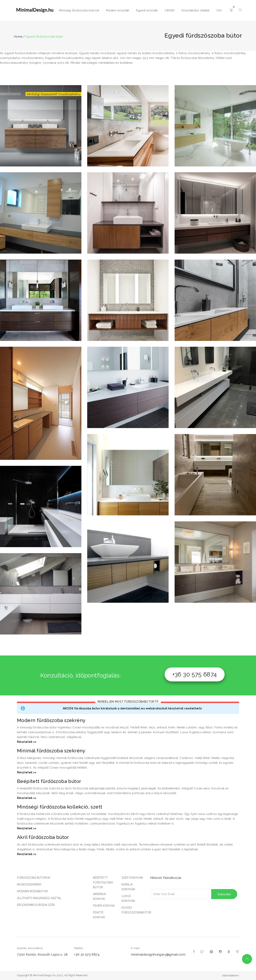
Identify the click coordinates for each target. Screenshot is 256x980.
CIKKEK (170, 10)
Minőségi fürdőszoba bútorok (79, 10)
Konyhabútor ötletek (196, 10)
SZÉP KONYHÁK (132, 878)
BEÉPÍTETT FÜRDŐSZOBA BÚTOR (103, 882)
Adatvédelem (230, 976)
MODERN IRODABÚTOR (32, 891)
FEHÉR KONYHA (104, 906)
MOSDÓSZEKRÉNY (29, 884)
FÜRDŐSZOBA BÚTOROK (34, 878)
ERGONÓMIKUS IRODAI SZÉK (36, 905)
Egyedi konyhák (147, 10)
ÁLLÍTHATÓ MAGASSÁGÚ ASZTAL (39, 898)
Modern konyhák (118, 10)
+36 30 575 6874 (195, 674)
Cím (219, 10)
